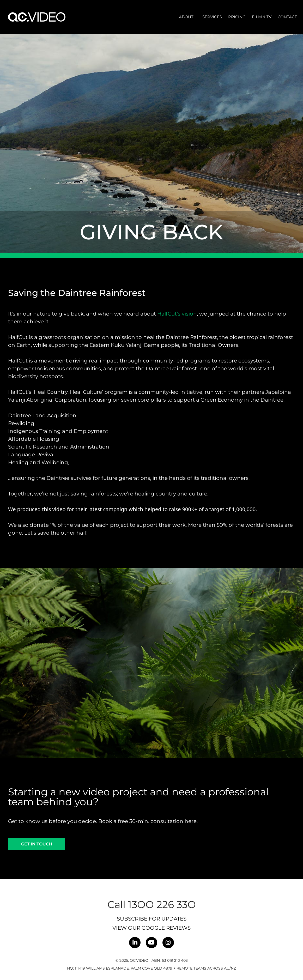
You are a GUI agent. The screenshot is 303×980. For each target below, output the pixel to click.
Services (212, 17)
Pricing (237, 17)
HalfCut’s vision (177, 314)
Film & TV (262, 17)
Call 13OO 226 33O (152, 905)
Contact (287, 17)
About (187, 17)
